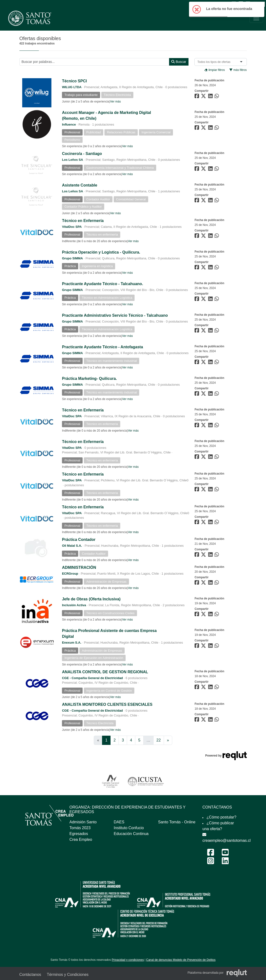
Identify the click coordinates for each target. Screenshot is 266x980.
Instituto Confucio (129, 828)
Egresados (79, 834)
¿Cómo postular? (221, 817)
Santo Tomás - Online (177, 822)
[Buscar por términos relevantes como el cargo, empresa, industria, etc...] (94, 62)
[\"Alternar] (256, 18)
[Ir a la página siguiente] (168, 740)
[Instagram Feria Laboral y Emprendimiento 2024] (211, 862)
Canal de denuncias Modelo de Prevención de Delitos (181, 960)
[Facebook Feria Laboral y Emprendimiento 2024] (211, 854)
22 (159, 740)
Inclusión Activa (74, 605)
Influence (69, 124)
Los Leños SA (73, 160)
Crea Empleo (81, 839)
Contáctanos (30, 975)
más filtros (238, 70)
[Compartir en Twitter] (204, 97)
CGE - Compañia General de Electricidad (92, 678)
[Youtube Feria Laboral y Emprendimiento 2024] (225, 854)
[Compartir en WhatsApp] (217, 97)
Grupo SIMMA (72, 258)
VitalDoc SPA (72, 227)
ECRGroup (70, 574)
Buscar (179, 62)
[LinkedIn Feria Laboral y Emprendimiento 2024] (225, 862)
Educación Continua (131, 834)
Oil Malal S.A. (72, 546)
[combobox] (215, 62)
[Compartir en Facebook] (197, 97)
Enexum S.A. (72, 643)
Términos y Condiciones (68, 975)
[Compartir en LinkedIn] (211, 97)
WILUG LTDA (72, 87)
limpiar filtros (215, 70)
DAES (119, 822)
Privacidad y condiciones (128, 960)
